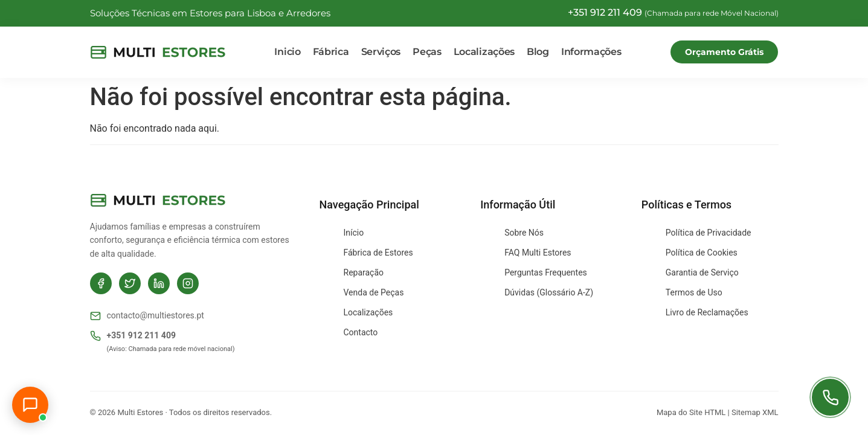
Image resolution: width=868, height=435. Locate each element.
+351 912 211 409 (133, 336)
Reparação (364, 272)
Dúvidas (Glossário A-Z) (549, 292)
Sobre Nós (524, 233)
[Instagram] (188, 283)
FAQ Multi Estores (538, 253)
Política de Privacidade (709, 233)
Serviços (381, 52)
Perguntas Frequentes (546, 272)
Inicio (287, 52)
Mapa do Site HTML (691, 412)
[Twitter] (130, 283)
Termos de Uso (694, 292)
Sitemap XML (755, 412)
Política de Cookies (702, 253)
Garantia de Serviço (702, 272)
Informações (591, 52)
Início (354, 233)
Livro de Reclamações (707, 312)
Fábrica (331, 52)
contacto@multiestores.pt (147, 316)
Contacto (361, 332)
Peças (427, 52)
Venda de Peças (374, 292)
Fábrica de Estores (378, 253)
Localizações (484, 52)
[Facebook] (101, 283)
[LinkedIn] (159, 283)
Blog (538, 52)
